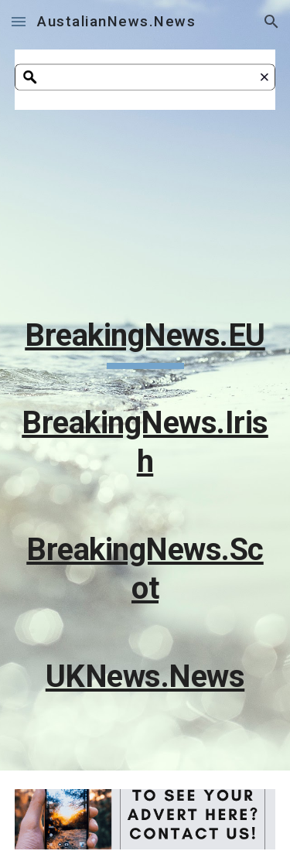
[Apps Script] (145, 211)
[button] (19, 21)
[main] (145, 513)
